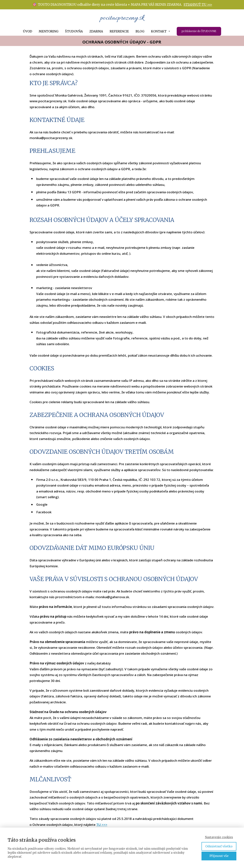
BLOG (140, 31)
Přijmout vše (219, 856)
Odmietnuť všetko (219, 846)
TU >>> (102, 825)
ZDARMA (96, 31)
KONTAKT (159, 31)
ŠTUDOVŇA (74, 31)
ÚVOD (27, 31)
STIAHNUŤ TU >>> (198, 5)
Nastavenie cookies (219, 837)
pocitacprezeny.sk (122, 18)
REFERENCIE (119, 31)
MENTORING (49, 31)
